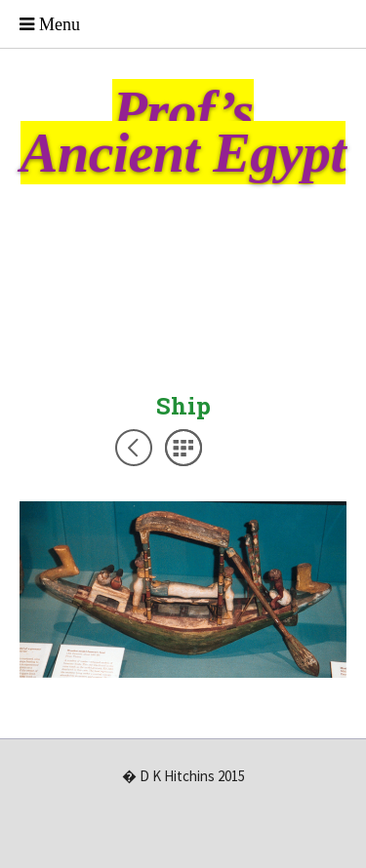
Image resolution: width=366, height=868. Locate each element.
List (183, 448)
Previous (134, 448)
